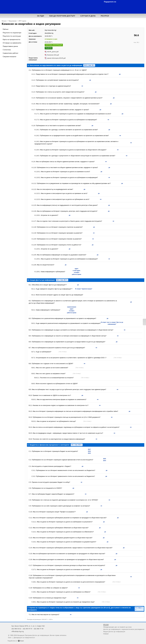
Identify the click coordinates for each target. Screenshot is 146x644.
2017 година (22, 21)
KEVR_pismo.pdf (53, 52)
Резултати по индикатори (12, 33)
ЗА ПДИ (41, 16)
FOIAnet (106, 634)
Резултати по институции (12, 36)
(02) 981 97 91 (27, 629)
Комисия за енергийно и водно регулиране (31, 24)
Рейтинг (6, 29)
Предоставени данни (10, 46)
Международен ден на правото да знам (117, 627)
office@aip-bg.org (18, 631)
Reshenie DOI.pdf (53, 55)
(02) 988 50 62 (16, 629)
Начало (4, 21)
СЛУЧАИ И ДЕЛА (88, 16)
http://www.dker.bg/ (50, 30)
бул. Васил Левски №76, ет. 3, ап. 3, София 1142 (28, 626)
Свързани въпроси (9, 56)
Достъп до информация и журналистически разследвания (124, 629)
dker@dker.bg (49, 33)
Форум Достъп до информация (114, 631)
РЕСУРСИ (105, 16)
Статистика (7, 50)
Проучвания (12, 21)
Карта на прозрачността (11, 39)
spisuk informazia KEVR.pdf (56, 58)
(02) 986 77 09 (39, 629)
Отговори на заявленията (12, 43)
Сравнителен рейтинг (10, 53)
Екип (10, 637)
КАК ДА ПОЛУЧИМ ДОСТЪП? (62, 16)
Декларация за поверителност (24, 637)
